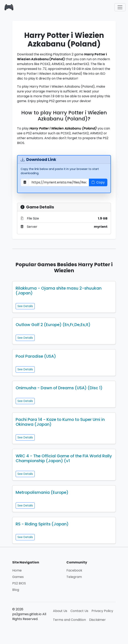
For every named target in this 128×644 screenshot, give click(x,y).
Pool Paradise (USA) (36, 356)
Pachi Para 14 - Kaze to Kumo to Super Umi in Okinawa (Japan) (60, 422)
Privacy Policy (102, 611)
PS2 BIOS (19, 583)
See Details (25, 306)
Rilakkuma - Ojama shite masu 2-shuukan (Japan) (59, 291)
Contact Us (79, 611)
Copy (98, 182)
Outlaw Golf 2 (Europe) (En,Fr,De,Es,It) (53, 325)
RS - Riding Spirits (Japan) (42, 524)
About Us (60, 611)
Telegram (74, 577)
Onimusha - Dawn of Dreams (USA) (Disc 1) (59, 388)
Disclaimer (97, 620)
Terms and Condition (69, 620)
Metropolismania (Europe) (42, 492)
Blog (16, 590)
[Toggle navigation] (120, 7)
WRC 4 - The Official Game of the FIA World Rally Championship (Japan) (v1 (64, 458)
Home (17, 570)
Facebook (74, 570)
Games (18, 577)
